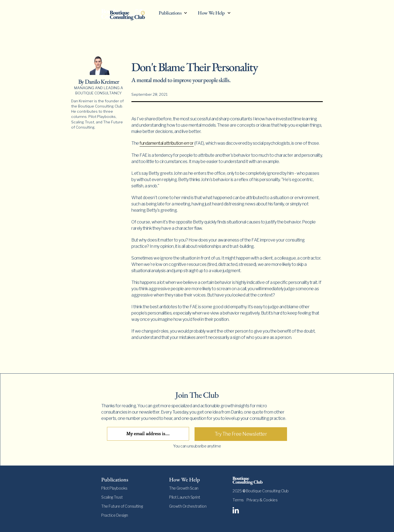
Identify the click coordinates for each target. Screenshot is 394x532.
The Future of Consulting (122, 506)
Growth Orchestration (188, 506)
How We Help (211, 13)
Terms (238, 500)
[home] (127, 14)
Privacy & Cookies (262, 500)
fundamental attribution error (167, 143)
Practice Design (115, 515)
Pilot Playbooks (114, 488)
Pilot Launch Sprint (185, 497)
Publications (170, 13)
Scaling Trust (112, 497)
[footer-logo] (263, 481)
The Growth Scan (184, 488)
